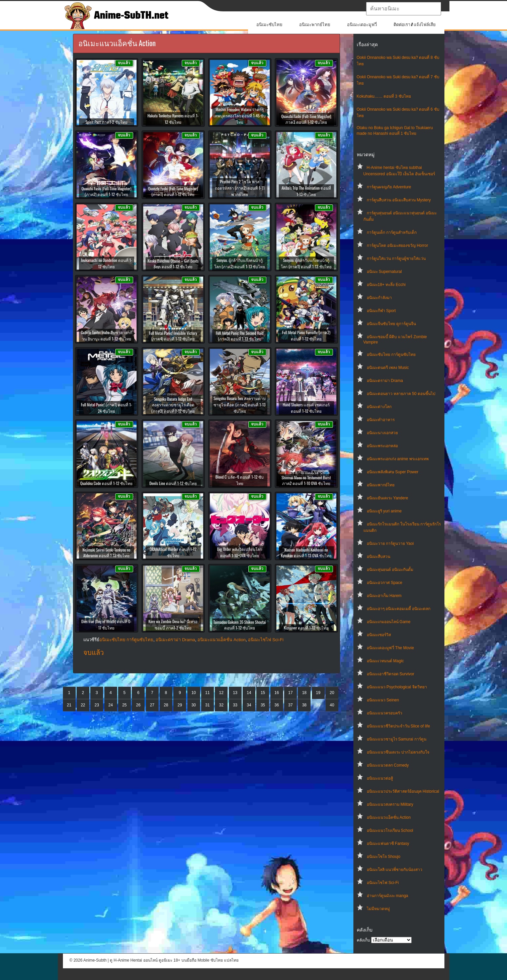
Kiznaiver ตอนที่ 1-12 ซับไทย (306, 628)
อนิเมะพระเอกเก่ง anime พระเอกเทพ (398, 459)
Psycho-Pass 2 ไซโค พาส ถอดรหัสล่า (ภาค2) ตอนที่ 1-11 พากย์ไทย (240, 188)
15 (263, 693)
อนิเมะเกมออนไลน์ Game (389, 622)
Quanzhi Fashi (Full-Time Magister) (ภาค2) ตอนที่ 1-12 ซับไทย (107, 191)
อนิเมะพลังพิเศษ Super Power (393, 472)
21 (69, 705)
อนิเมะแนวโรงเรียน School (390, 830)
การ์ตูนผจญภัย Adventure (389, 187)
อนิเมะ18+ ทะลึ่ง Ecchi (386, 285)
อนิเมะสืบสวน (378, 557)
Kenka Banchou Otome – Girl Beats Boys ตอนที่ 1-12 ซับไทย (173, 264)
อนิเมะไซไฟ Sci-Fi (383, 883)
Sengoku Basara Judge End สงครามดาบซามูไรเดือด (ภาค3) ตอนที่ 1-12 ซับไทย (173, 405)
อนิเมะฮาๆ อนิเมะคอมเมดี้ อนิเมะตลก (399, 609)
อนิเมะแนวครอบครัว (385, 713)
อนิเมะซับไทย (269, 25)
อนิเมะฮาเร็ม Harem (384, 596)
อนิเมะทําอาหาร (381, 420)
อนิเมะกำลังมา (379, 298)
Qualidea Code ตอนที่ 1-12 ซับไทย (107, 483)
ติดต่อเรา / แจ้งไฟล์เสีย (415, 25)
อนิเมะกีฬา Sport (381, 311)
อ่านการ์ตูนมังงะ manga (388, 896)
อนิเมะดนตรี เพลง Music (388, 368)
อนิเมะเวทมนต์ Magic (385, 661)
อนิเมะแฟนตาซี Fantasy (388, 844)
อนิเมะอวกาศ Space (385, 583)
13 (235, 693)
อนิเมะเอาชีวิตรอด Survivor (391, 674)
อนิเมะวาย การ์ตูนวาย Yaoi (390, 544)
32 (221, 705)
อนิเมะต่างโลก (379, 407)
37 (290, 705)
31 (207, 705)
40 (332, 705)
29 (180, 705)
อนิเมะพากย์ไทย (315, 25)
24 (111, 705)
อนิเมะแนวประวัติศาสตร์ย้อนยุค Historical (403, 791)
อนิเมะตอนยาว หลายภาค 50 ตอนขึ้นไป (401, 394)
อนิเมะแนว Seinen (383, 700)
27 (152, 705)
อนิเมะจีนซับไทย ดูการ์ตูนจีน (391, 324)
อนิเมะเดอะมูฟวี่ (362, 25)
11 (207, 693)
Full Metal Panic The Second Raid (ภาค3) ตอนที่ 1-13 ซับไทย (240, 336)
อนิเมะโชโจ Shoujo (384, 857)
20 (332, 693)
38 (304, 705)
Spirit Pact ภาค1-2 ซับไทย (106, 122)
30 (194, 705)
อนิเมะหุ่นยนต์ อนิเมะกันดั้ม (390, 570)
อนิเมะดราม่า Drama (385, 381)
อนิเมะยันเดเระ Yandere (388, 498)
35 (263, 705)
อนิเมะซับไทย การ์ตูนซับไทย (391, 355)
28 (166, 705)
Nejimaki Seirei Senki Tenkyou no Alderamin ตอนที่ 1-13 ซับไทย (107, 553)
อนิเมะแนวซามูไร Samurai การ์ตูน (397, 739)
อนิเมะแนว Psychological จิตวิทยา (397, 687)
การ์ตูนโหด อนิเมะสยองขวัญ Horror (398, 246)
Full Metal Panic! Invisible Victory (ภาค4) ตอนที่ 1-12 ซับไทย (173, 336)
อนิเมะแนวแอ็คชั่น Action (389, 817)
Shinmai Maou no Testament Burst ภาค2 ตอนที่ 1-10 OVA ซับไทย (306, 480)
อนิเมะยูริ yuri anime (384, 511)
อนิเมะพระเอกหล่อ (382, 446)
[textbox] (404, 9)
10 (194, 693)
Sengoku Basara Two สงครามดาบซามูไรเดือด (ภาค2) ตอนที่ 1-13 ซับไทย (240, 405)
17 (290, 693)
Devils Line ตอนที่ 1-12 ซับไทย (173, 483)
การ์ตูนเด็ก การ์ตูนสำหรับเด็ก (392, 232)
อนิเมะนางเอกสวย (382, 433)
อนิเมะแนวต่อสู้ (380, 778)
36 (277, 705)
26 (138, 705)
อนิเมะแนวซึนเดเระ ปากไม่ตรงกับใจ (398, 752)
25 (124, 705)
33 (235, 705)
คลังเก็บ (363, 940)
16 (277, 693)
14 (249, 693)
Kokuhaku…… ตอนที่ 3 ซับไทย (384, 96)
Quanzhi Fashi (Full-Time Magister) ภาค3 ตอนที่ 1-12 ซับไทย (306, 119)
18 (304, 693)
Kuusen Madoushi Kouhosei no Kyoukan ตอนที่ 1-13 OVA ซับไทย (306, 553)
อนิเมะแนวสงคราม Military (390, 804)
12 (221, 693)
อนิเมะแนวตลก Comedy (388, 765)
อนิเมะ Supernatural (384, 272)
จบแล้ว (94, 653)
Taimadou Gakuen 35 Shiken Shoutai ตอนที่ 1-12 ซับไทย (240, 625)
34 (249, 705)
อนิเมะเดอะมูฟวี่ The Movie (390, 648)
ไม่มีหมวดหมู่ (378, 909)
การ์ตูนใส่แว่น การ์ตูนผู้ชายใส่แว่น (396, 259)
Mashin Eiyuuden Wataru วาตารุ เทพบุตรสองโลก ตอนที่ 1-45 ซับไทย (240, 116)
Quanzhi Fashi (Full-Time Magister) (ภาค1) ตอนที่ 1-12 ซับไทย (173, 191)
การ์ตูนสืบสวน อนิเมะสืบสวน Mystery (399, 200)
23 (97, 705)
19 (318, 693)
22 (83, 705)
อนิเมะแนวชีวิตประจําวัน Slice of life (398, 726)
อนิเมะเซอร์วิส (379, 635)
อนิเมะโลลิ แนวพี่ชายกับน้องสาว (395, 870)
